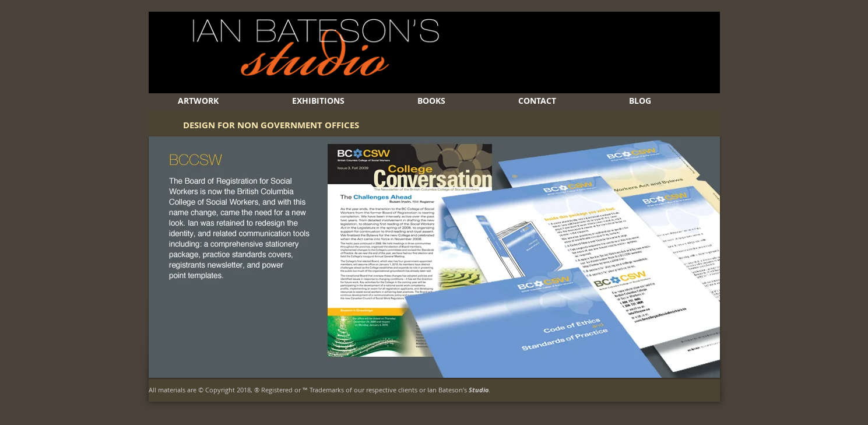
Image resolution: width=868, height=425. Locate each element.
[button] (434, 257)
